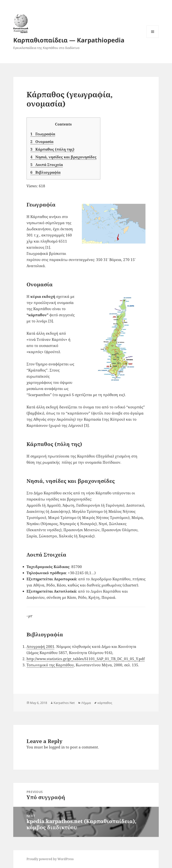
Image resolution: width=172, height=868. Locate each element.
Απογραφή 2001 (40, 647)
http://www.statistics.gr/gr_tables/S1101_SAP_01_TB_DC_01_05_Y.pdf (86, 659)
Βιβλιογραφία (45, 172)
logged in (57, 747)
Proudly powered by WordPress (50, 859)
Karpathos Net (64, 703)
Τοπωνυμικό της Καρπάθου (50, 665)
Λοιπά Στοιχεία (47, 165)
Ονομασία (42, 142)
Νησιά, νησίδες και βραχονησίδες (63, 157)
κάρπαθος (105, 703)
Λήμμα (86, 703)
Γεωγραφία (43, 134)
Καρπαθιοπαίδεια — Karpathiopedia (69, 40)
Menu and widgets (153, 38)
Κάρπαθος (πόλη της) (52, 149)
